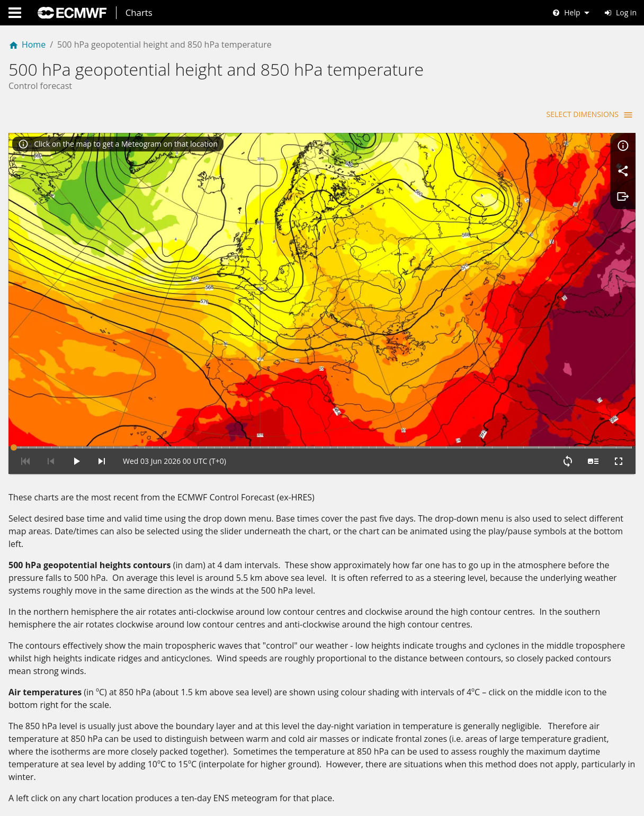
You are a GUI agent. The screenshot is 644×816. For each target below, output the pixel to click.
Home (27, 44)
